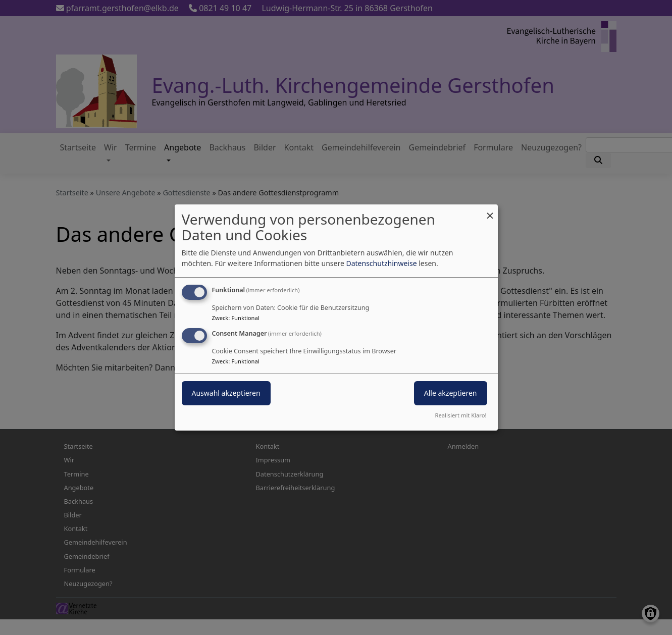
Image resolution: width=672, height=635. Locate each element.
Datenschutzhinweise (381, 263)
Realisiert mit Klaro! (461, 415)
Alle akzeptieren (451, 393)
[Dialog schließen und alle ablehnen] (490, 211)
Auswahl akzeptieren (226, 393)
